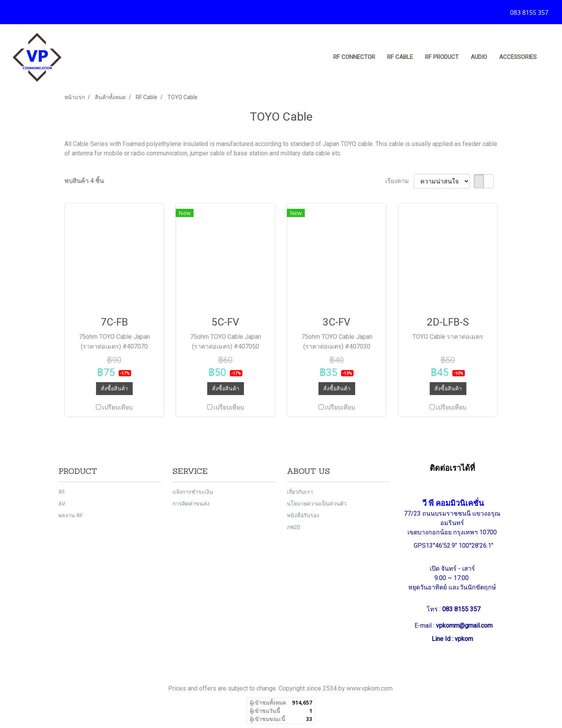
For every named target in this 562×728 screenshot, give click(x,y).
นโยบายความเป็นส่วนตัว (317, 503)
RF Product (442, 57)
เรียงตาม (399, 181)
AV (62, 503)
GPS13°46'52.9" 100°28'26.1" (454, 546)
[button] (550, 57)
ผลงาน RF (71, 515)
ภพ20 (293, 527)
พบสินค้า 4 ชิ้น (84, 181)
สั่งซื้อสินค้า (114, 388)
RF (62, 492)
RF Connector (354, 57)
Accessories (518, 57)
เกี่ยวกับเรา (300, 492)
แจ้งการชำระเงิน (193, 492)
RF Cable (400, 57)
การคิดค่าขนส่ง (191, 503)
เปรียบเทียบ (117, 407)
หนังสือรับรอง (303, 515)
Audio (479, 57)
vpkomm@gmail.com (464, 626)
